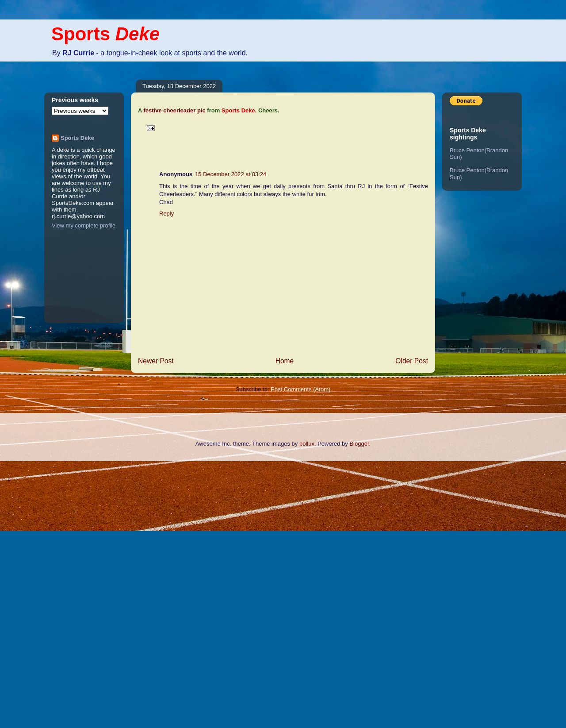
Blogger (359, 444)
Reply (166, 214)
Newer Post (156, 361)
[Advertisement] (35, 593)
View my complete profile (84, 225)
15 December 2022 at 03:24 (231, 174)
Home (285, 361)
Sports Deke (77, 138)
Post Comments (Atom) (300, 389)
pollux (307, 444)
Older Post (412, 361)
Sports (105, 34)
